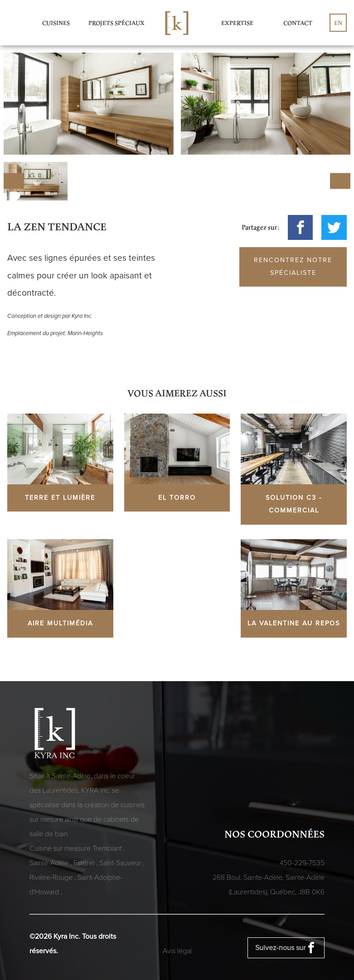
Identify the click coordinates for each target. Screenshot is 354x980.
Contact (298, 23)
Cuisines (56, 23)
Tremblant (108, 848)
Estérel (85, 863)
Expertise (237, 23)
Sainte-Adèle (50, 863)
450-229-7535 (302, 863)
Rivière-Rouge (52, 878)
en (338, 23)
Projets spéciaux (116, 23)
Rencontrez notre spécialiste (293, 267)
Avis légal (177, 951)
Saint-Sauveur (121, 863)
